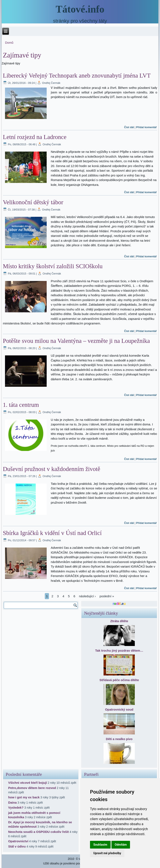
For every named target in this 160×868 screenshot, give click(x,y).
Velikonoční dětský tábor (33, 202)
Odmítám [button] (121, 845)
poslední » (107, 596)
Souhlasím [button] (100, 845)
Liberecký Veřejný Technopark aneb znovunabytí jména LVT (77, 75)
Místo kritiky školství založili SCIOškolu (53, 266)
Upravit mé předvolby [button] (107, 853)
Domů (9, 43)
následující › (87, 596)
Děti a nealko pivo (119, 739)
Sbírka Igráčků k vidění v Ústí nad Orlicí (52, 533)
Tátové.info (80, 9)
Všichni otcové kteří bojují (27, 783)
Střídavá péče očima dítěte (119, 680)
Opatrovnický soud (119, 709)
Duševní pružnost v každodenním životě (52, 469)
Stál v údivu (17, 846)
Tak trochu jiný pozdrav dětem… (119, 650)
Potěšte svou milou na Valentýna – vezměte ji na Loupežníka (76, 341)
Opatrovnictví (18, 841)
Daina (12, 802)
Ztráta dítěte (119, 621)
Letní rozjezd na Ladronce (35, 137)
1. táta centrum (21, 405)
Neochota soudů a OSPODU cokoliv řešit (38, 832)
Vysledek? (16, 807)
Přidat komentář (146, 127)
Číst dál (129, 127)
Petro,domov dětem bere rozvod (32, 788)
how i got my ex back (24, 797)
